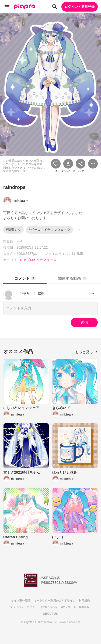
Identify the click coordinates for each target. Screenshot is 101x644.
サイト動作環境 (21, 601)
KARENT (85, 607)
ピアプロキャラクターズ (38, 260)
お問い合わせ (49, 607)
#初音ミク (13, 230)
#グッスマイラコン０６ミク (49, 230)
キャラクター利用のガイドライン (55, 601)
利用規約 (84, 601)
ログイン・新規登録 (80, 7)
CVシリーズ (68, 607)
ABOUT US (50, 614)
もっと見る (86, 352)
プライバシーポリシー (24, 607)
